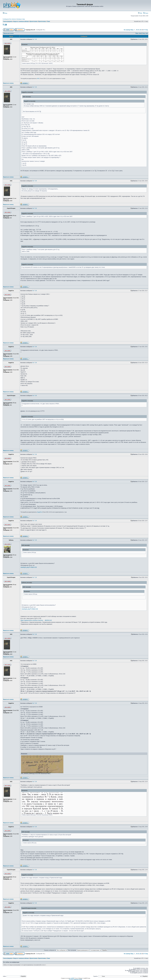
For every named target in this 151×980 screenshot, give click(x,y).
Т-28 (5, 25)
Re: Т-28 (35, 39)
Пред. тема (138, 33)
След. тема (145, 33)
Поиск (146, 13)
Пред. (132, 30)
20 (137, 30)
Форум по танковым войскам (21, 21)
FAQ (140, 13)
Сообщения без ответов (9, 19)
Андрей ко (40, 512)
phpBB (72, 978)
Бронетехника (34, 21)
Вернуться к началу (8, 83)
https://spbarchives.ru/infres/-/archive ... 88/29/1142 (36, 620)
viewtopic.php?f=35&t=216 (29, 567)
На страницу (127, 30)
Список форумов (8, 21)
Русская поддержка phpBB (75, 979)
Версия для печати (9, 33)
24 (144, 30)
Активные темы (21, 19)
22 (140, 30)
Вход (5, 13)
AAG (38, 79)
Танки (48, 21)
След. (147, 30)
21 (139, 30)
